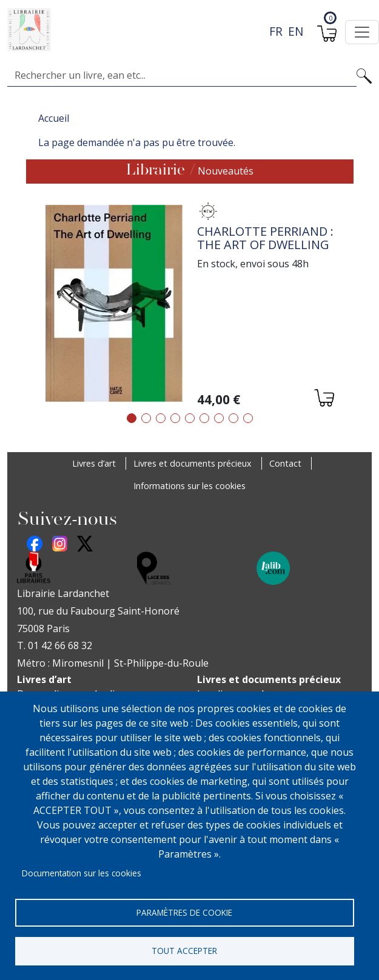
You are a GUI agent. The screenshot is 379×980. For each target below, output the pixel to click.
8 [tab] (233, 418)
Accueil (54, 118)
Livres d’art (94, 463)
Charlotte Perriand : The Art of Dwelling (265, 238)
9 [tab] (248, 418)
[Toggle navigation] (362, 32)
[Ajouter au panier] (324, 400)
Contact (285, 463)
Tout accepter (184, 950)
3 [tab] (161, 418)
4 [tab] (175, 418)
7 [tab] (219, 418)
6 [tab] (204, 418)
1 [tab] (132, 418)
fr (276, 31)
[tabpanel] (190, 305)
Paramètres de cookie (184, 911)
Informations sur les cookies (190, 486)
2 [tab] (146, 418)
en (296, 31)
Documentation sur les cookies (82, 871)
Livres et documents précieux (193, 463)
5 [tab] (190, 418)
